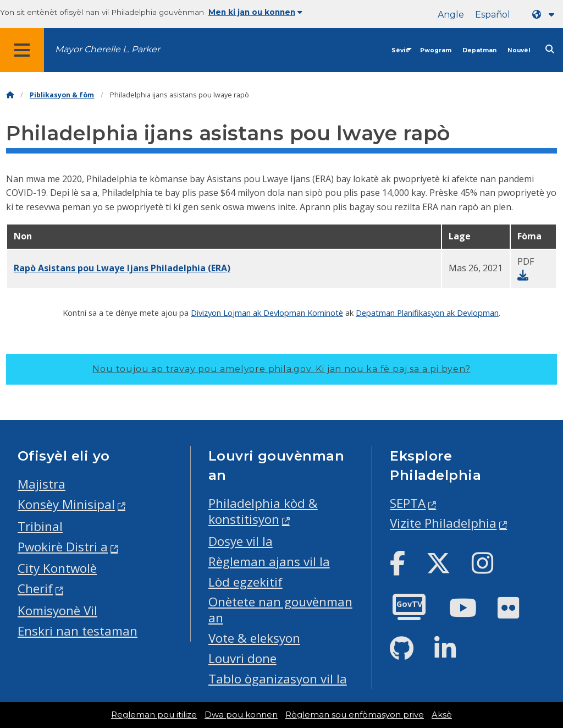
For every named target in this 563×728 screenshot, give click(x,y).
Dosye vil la (241, 541)
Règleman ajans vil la (269, 562)
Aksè (442, 715)
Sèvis (400, 50)
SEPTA (408, 503)
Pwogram (436, 50)
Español (493, 15)
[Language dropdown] (545, 15)
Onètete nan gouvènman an (280, 610)
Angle (451, 15)
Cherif (35, 589)
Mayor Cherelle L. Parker (107, 49)
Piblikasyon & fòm (62, 95)
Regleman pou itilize (154, 715)
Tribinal (40, 526)
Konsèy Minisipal (66, 504)
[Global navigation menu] (22, 50)
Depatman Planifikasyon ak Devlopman (427, 313)
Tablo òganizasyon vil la (278, 679)
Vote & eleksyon (254, 638)
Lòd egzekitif (245, 582)
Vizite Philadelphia (443, 523)
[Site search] (550, 49)
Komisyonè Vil (57, 611)
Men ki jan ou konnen (255, 12)
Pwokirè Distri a (63, 547)
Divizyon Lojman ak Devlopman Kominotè (267, 313)
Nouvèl (519, 50)
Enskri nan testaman (78, 631)
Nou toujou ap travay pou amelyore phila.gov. (281, 369)
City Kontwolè (57, 568)
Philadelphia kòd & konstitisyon (263, 511)
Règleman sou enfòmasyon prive (355, 715)
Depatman (479, 50)
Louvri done (242, 658)
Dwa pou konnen (241, 715)
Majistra (42, 484)
